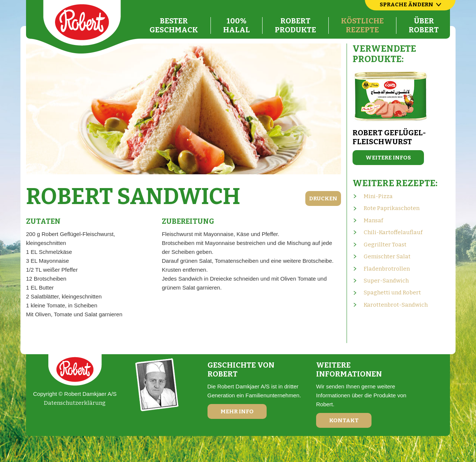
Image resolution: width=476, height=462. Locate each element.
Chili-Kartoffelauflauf (393, 232)
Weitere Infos (388, 158)
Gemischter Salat (387, 256)
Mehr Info (237, 411)
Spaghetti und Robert (392, 293)
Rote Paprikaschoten (392, 208)
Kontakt (344, 420)
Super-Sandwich (386, 281)
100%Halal (237, 25)
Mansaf (373, 220)
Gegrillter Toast (385, 245)
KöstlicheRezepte (362, 25)
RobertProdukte (295, 25)
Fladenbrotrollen (387, 269)
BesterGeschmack (174, 25)
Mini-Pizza (378, 196)
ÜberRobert (424, 25)
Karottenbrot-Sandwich (396, 305)
